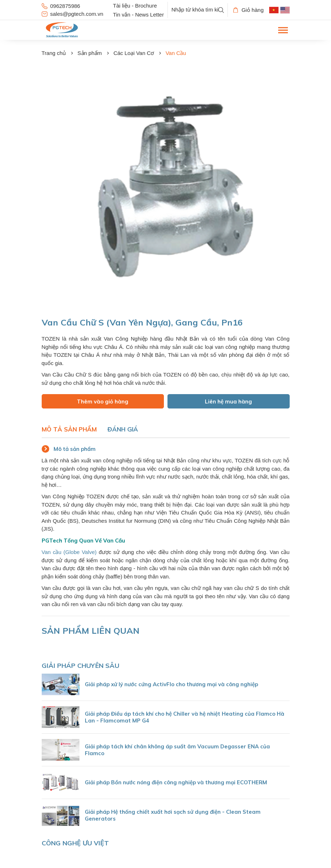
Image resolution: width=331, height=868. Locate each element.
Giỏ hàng (249, 10)
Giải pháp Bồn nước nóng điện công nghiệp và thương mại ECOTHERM (176, 782)
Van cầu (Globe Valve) (69, 552)
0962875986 (61, 6)
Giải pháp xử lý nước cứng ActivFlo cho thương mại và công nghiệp (171, 684)
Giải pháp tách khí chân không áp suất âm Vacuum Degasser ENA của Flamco (177, 750)
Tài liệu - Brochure (135, 6)
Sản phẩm (90, 53)
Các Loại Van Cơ (134, 53)
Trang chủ (54, 53)
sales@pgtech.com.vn (73, 14)
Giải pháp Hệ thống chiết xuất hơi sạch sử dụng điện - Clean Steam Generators (173, 815)
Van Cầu (176, 53)
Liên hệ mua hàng (228, 401)
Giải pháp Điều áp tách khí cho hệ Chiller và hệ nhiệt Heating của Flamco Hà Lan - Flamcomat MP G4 (185, 717)
